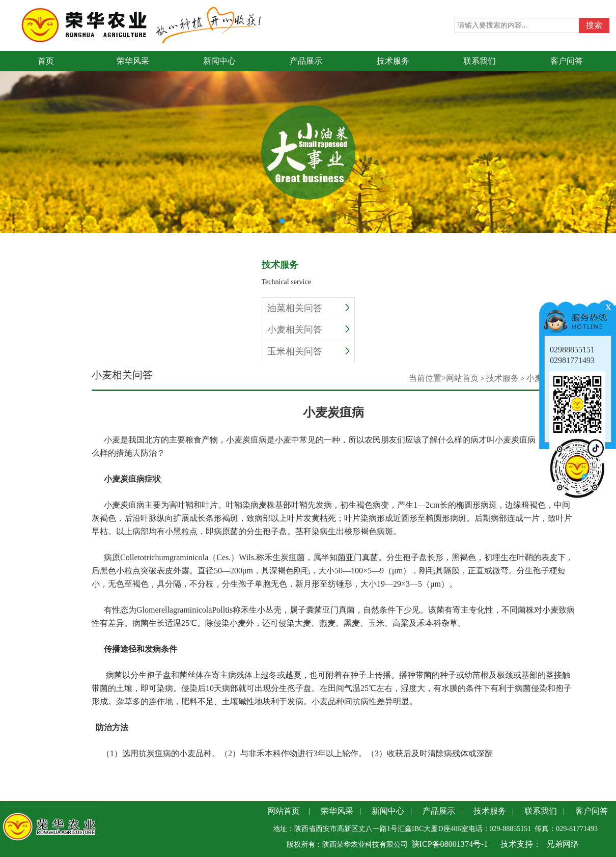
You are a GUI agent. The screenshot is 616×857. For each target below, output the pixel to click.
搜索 (594, 25)
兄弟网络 (563, 844)
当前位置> (427, 378)
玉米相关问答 (308, 351)
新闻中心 (388, 811)
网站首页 (462, 378)
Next (608, 134)
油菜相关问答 (308, 308)
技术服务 (502, 378)
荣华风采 (337, 811)
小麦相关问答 (308, 329)
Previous (8, 134)
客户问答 (592, 811)
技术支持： (521, 844)
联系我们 (541, 811)
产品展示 (439, 811)
